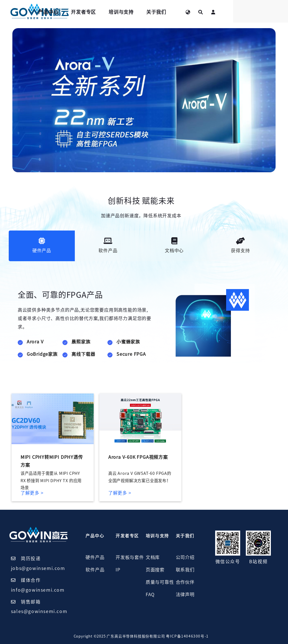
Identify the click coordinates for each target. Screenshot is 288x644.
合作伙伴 (185, 582)
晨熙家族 (81, 342)
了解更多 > (32, 493)
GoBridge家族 (42, 354)
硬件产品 (95, 557)
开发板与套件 (130, 557)
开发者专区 (129, 12)
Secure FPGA (131, 354)
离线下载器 (83, 354)
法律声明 (185, 594)
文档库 (153, 557)
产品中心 (94, 12)
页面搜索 (155, 570)
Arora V (35, 342)
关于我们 (202, 12)
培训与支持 (167, 12)
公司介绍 (185, 557)
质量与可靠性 (160, 582)
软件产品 (95, 570)
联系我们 (185, 570)
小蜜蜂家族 (128, 342)
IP (118, 570)
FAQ (150, 594)
